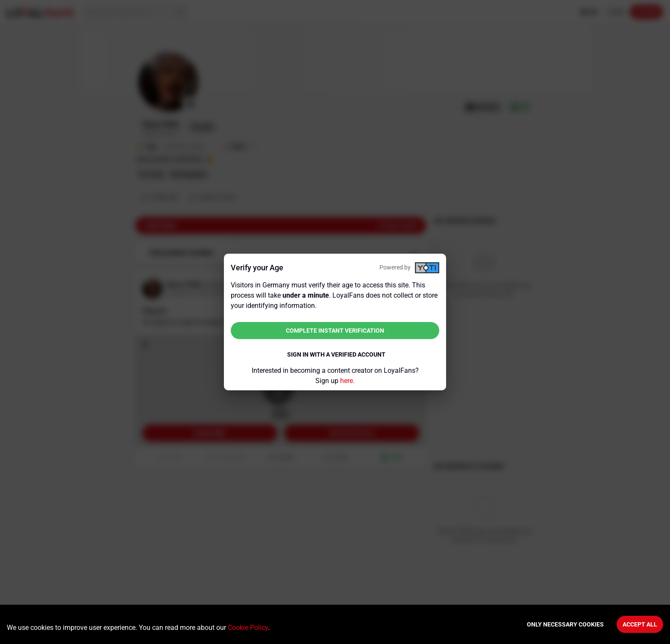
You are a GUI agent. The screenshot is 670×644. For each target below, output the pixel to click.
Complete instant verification (335, 331)
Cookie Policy (248, 628)
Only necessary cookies (565, 624)
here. (347, 381)
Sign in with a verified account (336, 354)
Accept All (640, 624)
